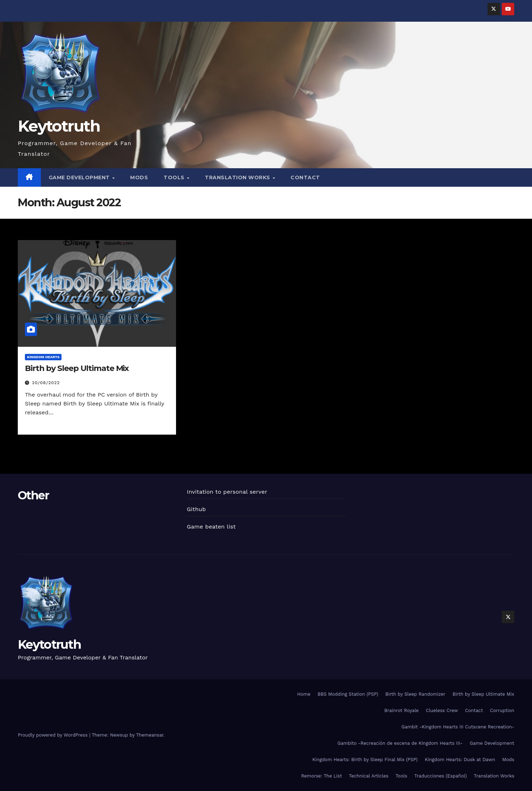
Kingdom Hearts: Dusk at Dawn (460, 760)
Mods (139, 177)
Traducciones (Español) (440, 776)
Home (304, 694)
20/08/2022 (46, 383)
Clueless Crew (442, 710)
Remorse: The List (322, 776)
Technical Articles (369, 776)
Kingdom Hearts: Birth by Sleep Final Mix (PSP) (365, 760)
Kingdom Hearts (43, 357)
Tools (175, 177)
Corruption (502, 710)
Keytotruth (59, 126)
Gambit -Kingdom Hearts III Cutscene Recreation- (458, 727)
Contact (305, 177)
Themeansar (150, 735)
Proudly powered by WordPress (54, 735)
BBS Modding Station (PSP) (348, 694)
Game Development (80, 177)
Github (196, 509)
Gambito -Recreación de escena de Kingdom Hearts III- (400, 743)
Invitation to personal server (227, 492)
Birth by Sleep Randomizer (415, 694)
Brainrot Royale (402, 710)
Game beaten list (211, 527)
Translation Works (238, 177)
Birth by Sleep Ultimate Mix (77, 368)
